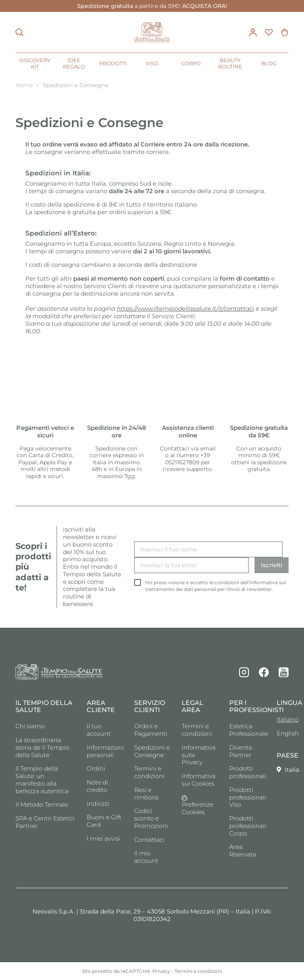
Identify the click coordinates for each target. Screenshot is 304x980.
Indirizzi (98, 804)
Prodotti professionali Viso (247, 797)
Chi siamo (30, 726)
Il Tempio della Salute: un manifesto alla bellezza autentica (42, 780)
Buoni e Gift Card (104, 821)
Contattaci (149, 840)
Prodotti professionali (247, 772)
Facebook (264, 672)
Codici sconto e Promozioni (151, 818)
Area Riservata (243, 851)
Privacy (161, 971)
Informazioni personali (104, 751)
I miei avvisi (103, 839)
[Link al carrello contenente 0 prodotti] (285, 32)
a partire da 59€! (152, 6)
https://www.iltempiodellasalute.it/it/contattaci (185, 309)
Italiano (283, 719)
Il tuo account (99, 730)
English (283, 733)
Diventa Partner (240, 751)
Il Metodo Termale (42, 804)
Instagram (244, 672)
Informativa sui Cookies (199, 780)
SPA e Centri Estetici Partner (45, 822)
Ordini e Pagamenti (151, 730)
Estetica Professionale (247, 730)
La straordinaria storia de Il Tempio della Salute (42, 747)
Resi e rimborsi (146, 794)
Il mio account (146, 857)
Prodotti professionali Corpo (247, 826)
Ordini (96, 768)
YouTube (284, 672)
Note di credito (97, 786)
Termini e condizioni (149, 772)
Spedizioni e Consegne (152, 751)
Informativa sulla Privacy (199, 755)
